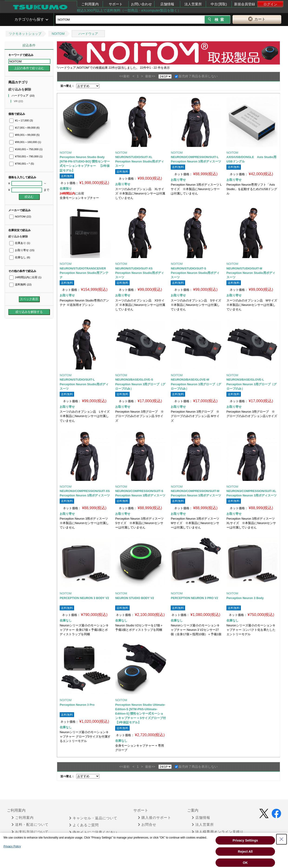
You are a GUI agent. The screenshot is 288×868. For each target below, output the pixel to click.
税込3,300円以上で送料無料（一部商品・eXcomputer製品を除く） (129, 10)
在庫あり (20, 243)
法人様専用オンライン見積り (218, 832)
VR (19, 101)
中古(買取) (219, 4)
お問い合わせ (141, 4)
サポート (116, 4)
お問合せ (147, 825)
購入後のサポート (155, 818)
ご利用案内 (90, 4)
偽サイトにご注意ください (93, 832)
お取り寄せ (22, 250)
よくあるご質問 (84, 825)
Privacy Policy (12, 846)
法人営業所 (193, 4)
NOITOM (58, 34)
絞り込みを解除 (20, 89)
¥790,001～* (22, 164)
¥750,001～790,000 (26, 156)
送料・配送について (30, 825)
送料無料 (20, 285)
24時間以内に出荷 (25, 277)
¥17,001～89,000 (24, 128)
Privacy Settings (245, 840)
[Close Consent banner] (281, 839)
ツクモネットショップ (25, 34)
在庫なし (20, 257)
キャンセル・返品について (93, 818)
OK (245, 863)
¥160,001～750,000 (26, 149)
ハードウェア (88, 34)
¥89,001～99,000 (24, 135)
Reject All (245, 852)
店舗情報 (167, 4)
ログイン (270, 4)
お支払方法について (30, 832)
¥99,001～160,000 (25, 142)
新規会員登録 (245, 4)
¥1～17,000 (21, 120)
